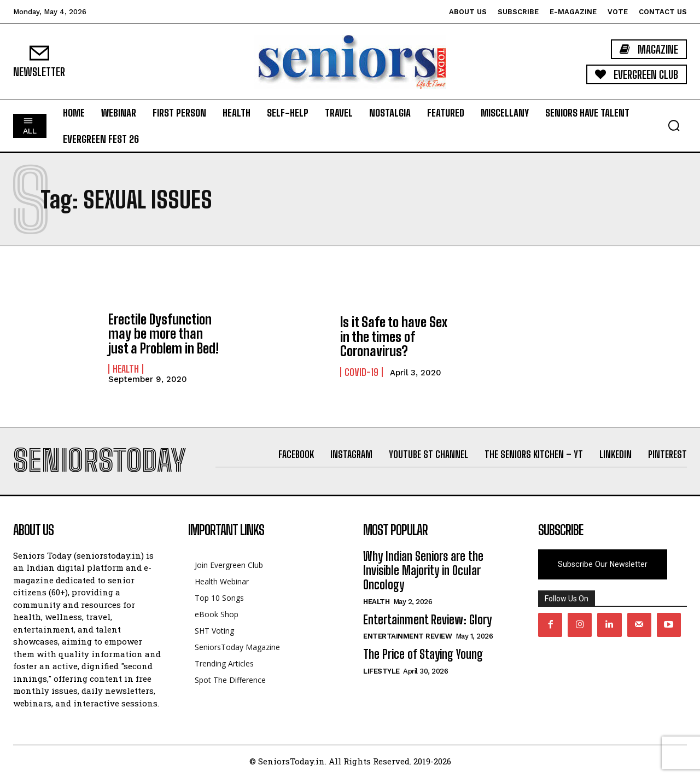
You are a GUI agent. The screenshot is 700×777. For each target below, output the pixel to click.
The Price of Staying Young (423, 654)
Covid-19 (361, 372)
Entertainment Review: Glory (427, 620)
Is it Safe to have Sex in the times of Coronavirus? (394, 337)
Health (126, 369)
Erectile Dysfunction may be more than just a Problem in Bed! (164, 334)
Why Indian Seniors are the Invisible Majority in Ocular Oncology (423, 571)
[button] (674, 125)
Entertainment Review (407, 636)
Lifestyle (381, 671)
